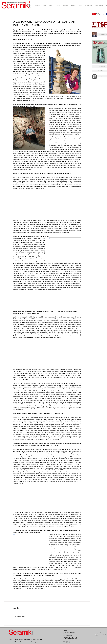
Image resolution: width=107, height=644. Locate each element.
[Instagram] (67, 642)
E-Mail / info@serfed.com (70, 639)
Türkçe (98, 14)
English (104, 14)
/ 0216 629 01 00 (72, 637)
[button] (58, 5)
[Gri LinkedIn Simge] (69, 642)
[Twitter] (64, 642)
